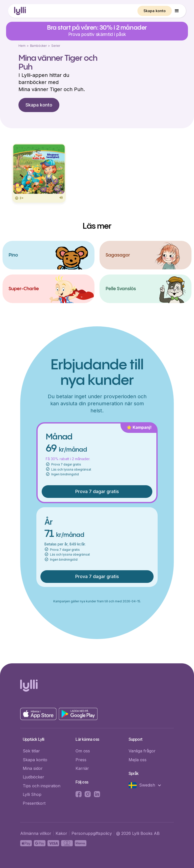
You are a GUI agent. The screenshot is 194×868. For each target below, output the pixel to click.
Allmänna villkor (36, 833)
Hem (22, 46)
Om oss (83, 751)
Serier (56, 46)
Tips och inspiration (42, 786)
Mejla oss (138, 760)
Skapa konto (155, 11)
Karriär (82, 768)
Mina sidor (33, 768)
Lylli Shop (32, 794)
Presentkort (34, 803)
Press (81, 760)
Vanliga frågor (142, 751)
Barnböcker (38, 46)
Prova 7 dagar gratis (97, 491)
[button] (177, 11)
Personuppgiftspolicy (92, 833)
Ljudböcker (33, 777)
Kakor (61, 833)
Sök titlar (31, 751)
